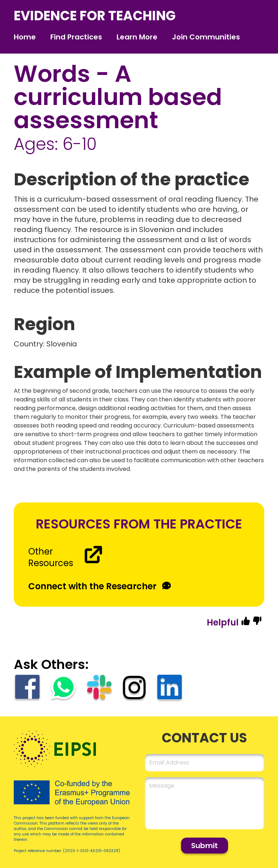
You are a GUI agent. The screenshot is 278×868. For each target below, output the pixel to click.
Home (25, 37)
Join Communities (206, 37)
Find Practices (76, 37)
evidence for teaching (95, 16)
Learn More (137, 37)
